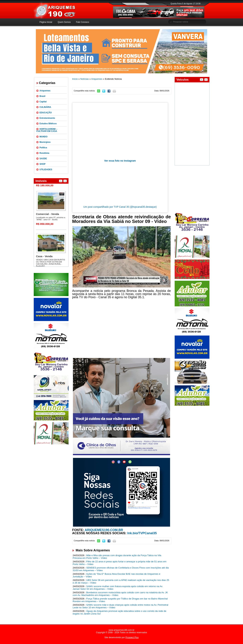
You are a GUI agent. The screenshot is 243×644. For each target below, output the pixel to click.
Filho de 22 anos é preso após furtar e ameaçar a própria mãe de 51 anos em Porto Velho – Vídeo (120, 563)
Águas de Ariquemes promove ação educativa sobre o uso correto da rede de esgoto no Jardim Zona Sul (120, 612)
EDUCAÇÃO (46, 113)
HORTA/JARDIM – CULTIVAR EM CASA (47, 130)
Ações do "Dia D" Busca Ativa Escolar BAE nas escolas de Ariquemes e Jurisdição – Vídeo (117, 575)
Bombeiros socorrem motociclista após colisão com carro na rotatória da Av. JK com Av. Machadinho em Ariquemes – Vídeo (120, 594)
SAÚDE (43, 159)
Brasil (42, 96)
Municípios (45, 142)
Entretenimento (47, 118)
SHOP (43, 164)
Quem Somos (64, 22)
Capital (43, 102)
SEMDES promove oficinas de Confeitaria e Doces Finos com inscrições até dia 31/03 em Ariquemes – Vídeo (121, 569)
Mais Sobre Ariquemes (93, 550)
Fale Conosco (82, 22)
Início (75, 79)
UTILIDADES (46, 170)
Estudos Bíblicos (48, 124)
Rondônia (44, 153)
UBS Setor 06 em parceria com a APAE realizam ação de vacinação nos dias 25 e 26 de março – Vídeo (121, 581)
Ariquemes (45, 91)
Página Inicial (46, 22)
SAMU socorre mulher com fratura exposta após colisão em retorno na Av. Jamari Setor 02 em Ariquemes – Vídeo (118, 588)
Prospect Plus (132, 637)
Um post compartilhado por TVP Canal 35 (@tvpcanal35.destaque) (120, 207)
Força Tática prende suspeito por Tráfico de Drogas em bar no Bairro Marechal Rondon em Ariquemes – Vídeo (120, 600)
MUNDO (44, 137)
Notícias (85, 79)
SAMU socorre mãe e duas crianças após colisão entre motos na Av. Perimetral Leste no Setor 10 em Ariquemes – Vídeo (121, 606)
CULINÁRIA (45, 107)
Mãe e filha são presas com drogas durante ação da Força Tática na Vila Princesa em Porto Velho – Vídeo (117, 557)
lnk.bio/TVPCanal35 (142, 533)
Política (43, 148)
